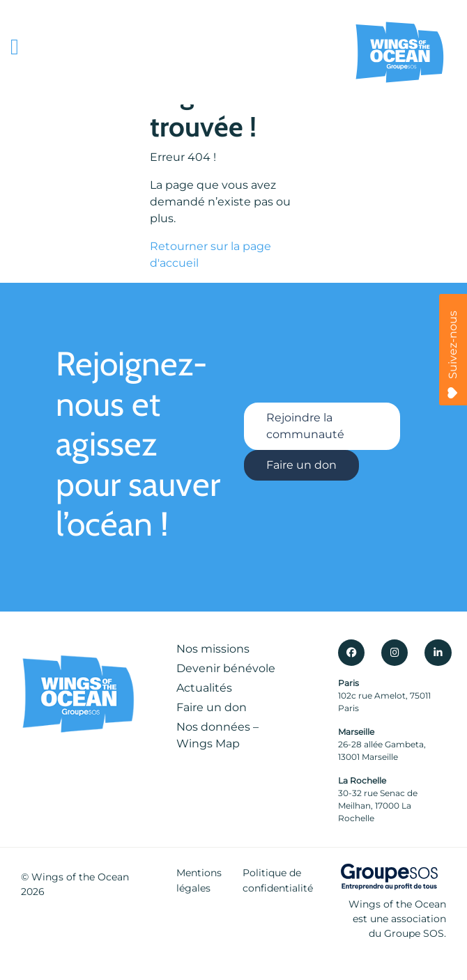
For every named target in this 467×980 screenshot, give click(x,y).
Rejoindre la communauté (305, 426)
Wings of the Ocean (80, 877)
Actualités (204, 688)
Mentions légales (199, 880)
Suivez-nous (453, 355)
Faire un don (301, 465)
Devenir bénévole (226, 668)
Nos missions (213, 649)
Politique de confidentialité (278, 880)
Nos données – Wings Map (217, 735)
